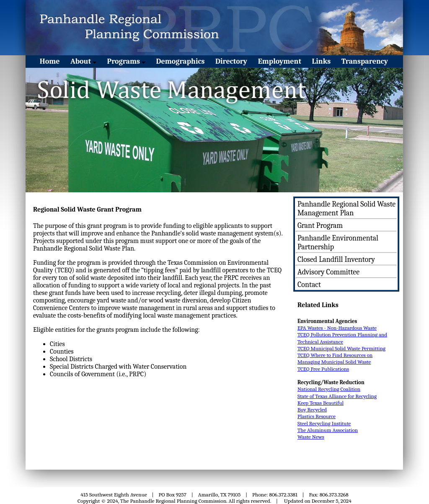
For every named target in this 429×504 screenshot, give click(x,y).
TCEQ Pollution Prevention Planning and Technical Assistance (342, 338)
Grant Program (320, 226)
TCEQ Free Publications (323, 369)
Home (50, 61)
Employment (280, 61)
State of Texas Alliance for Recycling (337, 396)
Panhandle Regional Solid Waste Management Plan (346, 209)
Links (322, 61)
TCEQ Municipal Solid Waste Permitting (341, 348)
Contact (309, 285)
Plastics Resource (317, 416)
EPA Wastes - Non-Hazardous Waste (337, 328)
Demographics (181, 61)
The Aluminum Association (328, 430)
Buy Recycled (312, 410)
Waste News (311, 437)
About (83, 61)
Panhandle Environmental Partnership (338, 243)
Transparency (365, 61)
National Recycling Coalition (329, 389)
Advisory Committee (328, 272)
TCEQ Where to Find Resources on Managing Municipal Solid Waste (335, 358)
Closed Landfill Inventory (336, 260)
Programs (126, 61)
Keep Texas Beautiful (320, 403)
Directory (231, 61)
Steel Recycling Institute (324, 423)
